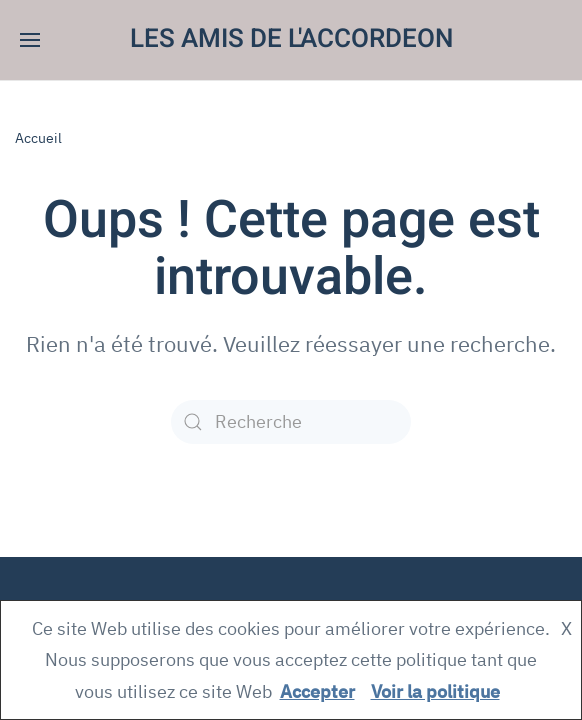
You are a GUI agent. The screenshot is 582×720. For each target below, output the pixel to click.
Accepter (317, 691)
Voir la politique (435, 691)
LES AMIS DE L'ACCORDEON (291, 39)
